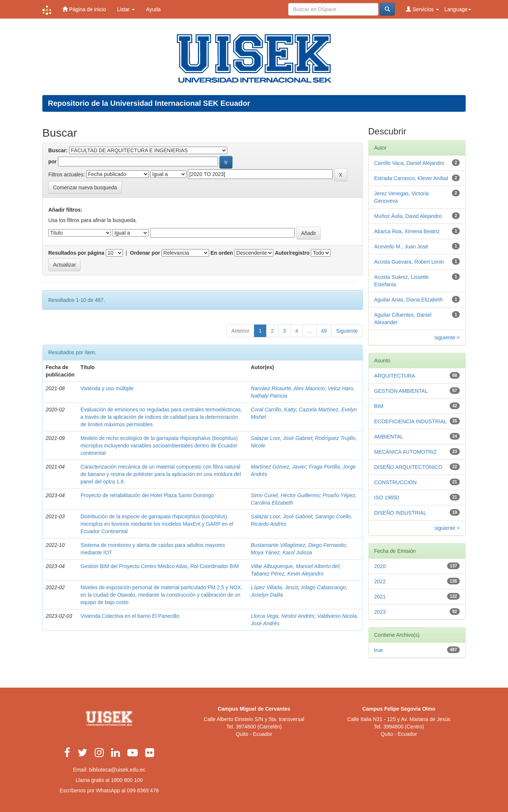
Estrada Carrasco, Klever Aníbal (411, 178)
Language (458, 9)
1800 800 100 (127, 780)
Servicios (422, 9)
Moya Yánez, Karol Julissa (281, 552)
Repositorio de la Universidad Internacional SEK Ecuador (149, 103)
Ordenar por (145, 253)
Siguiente (347, 331)
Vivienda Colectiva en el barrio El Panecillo (130, 616)
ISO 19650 (387, 498)
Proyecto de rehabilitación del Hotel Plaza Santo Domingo (147, 495)
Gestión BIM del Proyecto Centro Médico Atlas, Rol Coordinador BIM (160, 566)
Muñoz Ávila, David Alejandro (408, 216)
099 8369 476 (143, 790)
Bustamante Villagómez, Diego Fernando (298, 545)
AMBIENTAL (389, 437)
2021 (380, 597)
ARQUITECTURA (395, 376)
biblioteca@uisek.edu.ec (117, 770)
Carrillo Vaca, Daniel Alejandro (409, 163)
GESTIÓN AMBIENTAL (401, 391)
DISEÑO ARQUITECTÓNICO (408, 467)
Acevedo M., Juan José (401, 247)
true (379, 650)
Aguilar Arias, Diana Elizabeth (408, 300)
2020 (380, 566)
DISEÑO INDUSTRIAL (400, 513)
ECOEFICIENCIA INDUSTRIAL (411, 421)
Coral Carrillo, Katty (273, 410)
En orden (222, 253)
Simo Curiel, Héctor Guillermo (285, 495)
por (53, 162)
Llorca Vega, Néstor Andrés (282, 616)
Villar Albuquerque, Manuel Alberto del (295, 566)
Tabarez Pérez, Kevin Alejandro (287, 574)
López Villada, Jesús (274, 587)
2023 (380, 612)
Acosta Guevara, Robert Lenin (409, 262)
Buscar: (58, 150)
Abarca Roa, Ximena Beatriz (407, 231)
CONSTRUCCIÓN (395, 482)
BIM (379, 406)
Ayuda (153, 9)
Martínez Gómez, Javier (278, 467)
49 (324, 331)
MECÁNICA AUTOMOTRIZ (406, 452)
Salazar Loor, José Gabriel (281, 438)
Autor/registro (292, 253)
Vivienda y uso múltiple (107, 388)
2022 (380, 581)
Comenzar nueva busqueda (85, 187)
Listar (126, 9)
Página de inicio (84, 9)
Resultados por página (76, 253)
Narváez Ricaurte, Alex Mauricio (288, 388)
